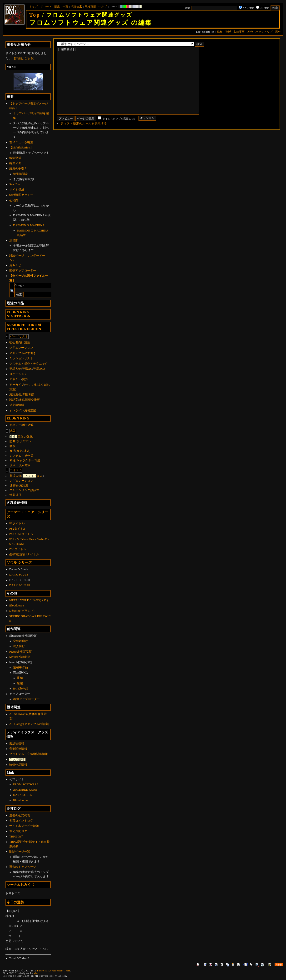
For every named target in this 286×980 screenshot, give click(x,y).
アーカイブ (17, 385)
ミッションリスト (21, 358)
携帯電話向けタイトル (24, 554)
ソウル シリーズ (19, 562)
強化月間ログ (18, 831)
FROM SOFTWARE (26, 784)
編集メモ (15, 163)
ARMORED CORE (25, 790)
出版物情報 (17, 744)
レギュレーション (21, 348)
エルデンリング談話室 (24, 490)
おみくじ (15, 265)
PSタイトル (17, 523)
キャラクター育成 (28, 460)
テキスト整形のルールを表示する (84, 138)
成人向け (19, 646)
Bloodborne (17, 606)
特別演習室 (21, 174)
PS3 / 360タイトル (21, 534)
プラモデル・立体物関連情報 (29, 754)
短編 (20, 683)
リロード (46, 6)
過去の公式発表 (20, 815)
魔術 (20, 451)
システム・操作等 (21, 456)
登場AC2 (39, 369)
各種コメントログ (21, 821)
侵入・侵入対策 (20, 465)
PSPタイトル (18, 549)
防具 (12, 441)
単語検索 (76, 6)
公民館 (14, 200)
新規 (57, 6)
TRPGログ (16, 837)
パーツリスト (19, 336)
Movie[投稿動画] (20, 657)
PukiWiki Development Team (54, 971)
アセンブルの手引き (23, 353)
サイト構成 (17, 190)
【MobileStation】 (21, 148)
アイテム (16, 470)
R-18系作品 (21, 689)
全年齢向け (21, 641)
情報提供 (15, 495)
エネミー (15, 379)
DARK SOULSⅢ (20, 585)
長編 (20, 678)
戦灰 (12, 446)
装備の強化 (25, 437)
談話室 (14, 400)
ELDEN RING (18, 418)
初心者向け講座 (20, 342)
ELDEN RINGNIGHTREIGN (19, 314)
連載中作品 (21, 667)
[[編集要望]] (136, 88)
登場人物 (15, 369)
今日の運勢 (15, 902)
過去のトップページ (23, 867)
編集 (220, 32)
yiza (36, 973)
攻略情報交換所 (30, 400)
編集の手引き (18, 168)
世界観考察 (27, 394)
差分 (250, 32)
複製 (228, 32)
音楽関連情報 (18, 749)
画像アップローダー (23, 271)
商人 (40, 476)
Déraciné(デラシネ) (22, 611)
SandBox (15, 184)
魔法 (12, 451)
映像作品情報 (18, 765)
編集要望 (15, 158)
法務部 (14, 240)
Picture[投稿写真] (21, 652)
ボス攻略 (28, 425)
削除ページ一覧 (20, 852)
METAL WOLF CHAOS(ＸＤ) (29, 600)
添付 (278, 32)
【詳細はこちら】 (24, 58)
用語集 (14, 394)
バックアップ (264, 32)
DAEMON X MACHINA (29, 225)
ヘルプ (103, 6)
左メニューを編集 (21, 142)
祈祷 (26, 451)
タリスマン (24, 441)
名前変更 (239, 32)
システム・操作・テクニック (29, 364)
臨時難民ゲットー (21, 195)
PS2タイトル (18, 529)
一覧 (65, 6)
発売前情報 (17, 405)
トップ (34, 6)
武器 (13, 431)
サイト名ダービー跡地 (24, 826)
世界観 (14, 485)
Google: (20, 285)
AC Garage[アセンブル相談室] (29, 724)
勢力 (25, 379)
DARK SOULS (19, 575)
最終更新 (90, 6)
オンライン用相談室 (23, 410)
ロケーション (18, 374)
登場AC (27, 369)
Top (35, 15)
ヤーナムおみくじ (20, 885)
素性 (12, 460)
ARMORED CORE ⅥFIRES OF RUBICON (24, 327)
